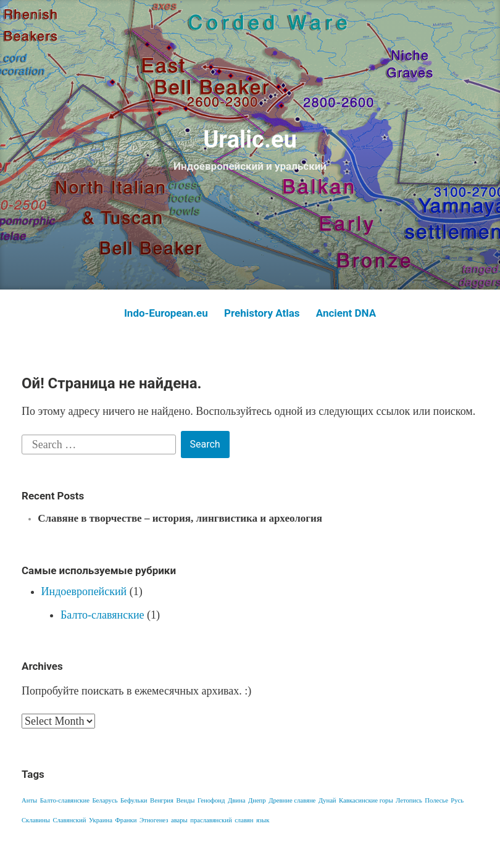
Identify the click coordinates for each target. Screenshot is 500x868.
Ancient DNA (346, 313)
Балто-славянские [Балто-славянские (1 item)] (65, 800)
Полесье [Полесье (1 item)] (436, 800)
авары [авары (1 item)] (179, 820)
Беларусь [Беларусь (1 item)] (105, 800)
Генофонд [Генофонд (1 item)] (211, 800)
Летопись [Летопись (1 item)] (409, 800)
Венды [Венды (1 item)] (185, 800)
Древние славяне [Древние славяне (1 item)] (292, 800)
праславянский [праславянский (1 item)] (211, 820)
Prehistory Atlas (262, 313)
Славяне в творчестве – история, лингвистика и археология (180, 518)
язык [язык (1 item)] (263, 820)
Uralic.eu (250, 140)
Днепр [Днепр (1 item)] (257, 800)
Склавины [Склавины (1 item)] (36, 820)
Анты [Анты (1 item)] (29, 800)
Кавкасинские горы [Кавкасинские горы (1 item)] (366, 800)
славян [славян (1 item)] (244, 820)
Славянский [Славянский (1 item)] (69, 820)
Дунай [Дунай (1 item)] (327, 800)
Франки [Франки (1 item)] (126, 820)
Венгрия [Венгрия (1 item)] (162, 800)
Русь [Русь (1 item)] (457, 800)
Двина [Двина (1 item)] (236, 800)
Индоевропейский (84, 591)
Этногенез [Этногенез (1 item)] (154, 820)
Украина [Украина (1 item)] (101, 820)
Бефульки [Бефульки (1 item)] (134, 800)
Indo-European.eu (166, 313)
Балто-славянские (102, 615)
